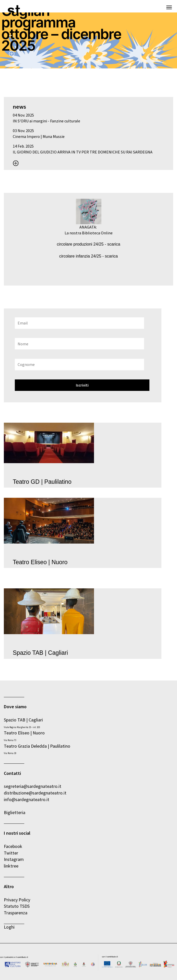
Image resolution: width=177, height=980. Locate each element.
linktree (11, 866)
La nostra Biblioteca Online (89, 233)
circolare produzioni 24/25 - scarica (88, 244)
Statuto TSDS (17, 906)
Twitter (11, 853)
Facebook (13, 846)
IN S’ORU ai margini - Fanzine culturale (46, 121)
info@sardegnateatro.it (27, 799)
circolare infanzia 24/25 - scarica (88, 256)
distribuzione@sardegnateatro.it (35, 793)
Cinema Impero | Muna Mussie (39, 136)
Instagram (14, 859)
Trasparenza (16, 913)
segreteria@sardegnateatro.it (33, 786)
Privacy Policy (17, 900)
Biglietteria (15, 812)
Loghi (9, 927)
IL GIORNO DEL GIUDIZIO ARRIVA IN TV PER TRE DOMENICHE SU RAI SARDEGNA (83, 152)
